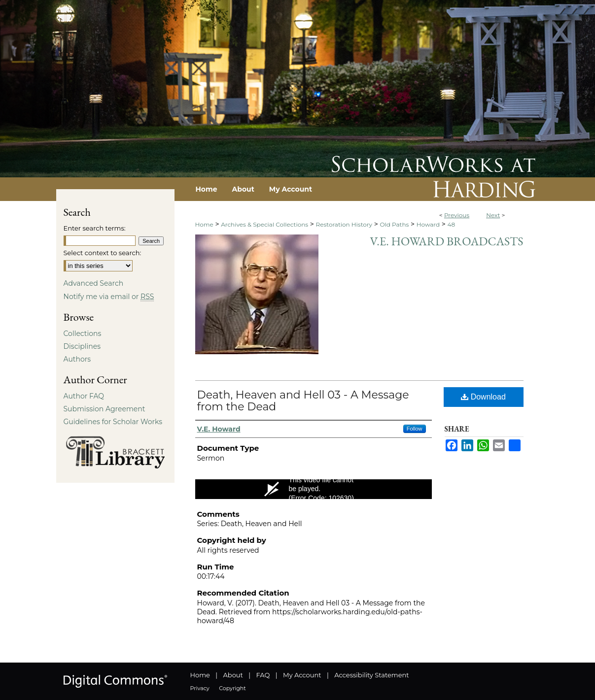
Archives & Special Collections (264, 224)
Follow (415, 429)
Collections (83, 333)
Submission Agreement (105, 409)
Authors (77, 359)
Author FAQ (84, 396)
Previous (457, 215)
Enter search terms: (95, 228)
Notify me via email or (109, 297)
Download (483, 397)
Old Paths (394, 224)
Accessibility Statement (371, 675)
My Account (302, 675)
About (233, 675)
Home (204, 224)
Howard (428, 224)
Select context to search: (103, 253)
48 (452, 224)
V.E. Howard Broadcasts (446, 241)
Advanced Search (94, 283)
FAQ (263, 675)
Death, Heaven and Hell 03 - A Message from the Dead (303, 401)
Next (493, 215)
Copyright (232, 688)
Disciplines (82, 346)
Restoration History (344, 224)
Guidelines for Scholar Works (113, 422)
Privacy (200, 688)
